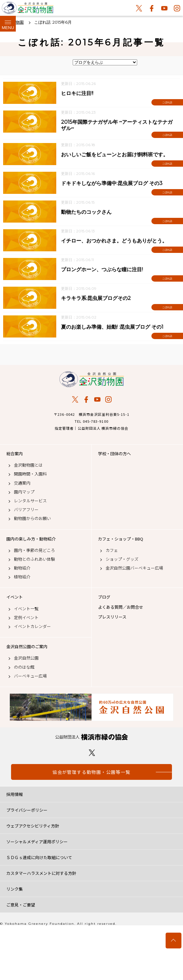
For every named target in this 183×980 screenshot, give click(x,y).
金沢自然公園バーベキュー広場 (134, 568)
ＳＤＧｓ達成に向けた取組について (39, 857)
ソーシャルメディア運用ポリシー (37, 842)
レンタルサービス (30, 501)
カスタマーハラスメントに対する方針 (41, 873)
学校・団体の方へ (114, 454)
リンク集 (15, 889)
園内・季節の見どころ (34, 550)
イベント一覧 (26, 609)
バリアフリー (26, 510)
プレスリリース (112, 617)
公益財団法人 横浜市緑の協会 (91, 737)
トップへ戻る (174, 941)
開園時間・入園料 (30, 474)
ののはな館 (24, 667)
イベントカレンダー (32, 626)
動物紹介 (22, 568)
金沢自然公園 (26, 658)
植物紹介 (22, 577)
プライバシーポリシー (27, 810)
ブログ (104, 597)
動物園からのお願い (32, 518)
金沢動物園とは (28, 465)
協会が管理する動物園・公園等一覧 (91, 772)
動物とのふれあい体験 (34, 559)
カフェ (112, 550)
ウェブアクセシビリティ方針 (33, 826)
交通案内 (22, 483)
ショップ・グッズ (122, 559)
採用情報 (15, 794)
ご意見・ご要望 (21, 905)
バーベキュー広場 (30, 676)
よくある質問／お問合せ (121, 607)
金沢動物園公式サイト (28, 9)
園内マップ (24, 492)
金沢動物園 (91, 379)
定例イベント (26, 618)
